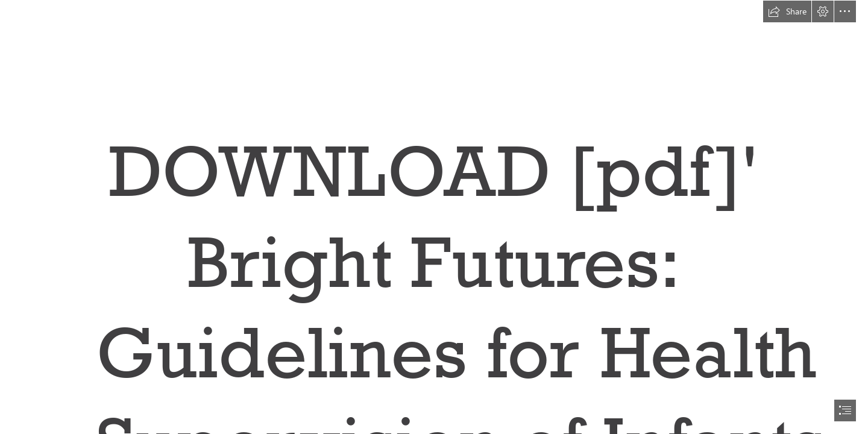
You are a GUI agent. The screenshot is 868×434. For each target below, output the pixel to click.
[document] (434, 217)
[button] (787, 11)
